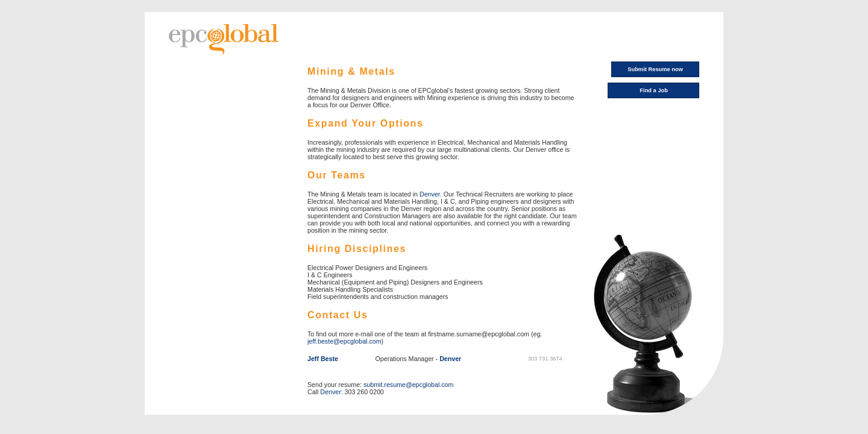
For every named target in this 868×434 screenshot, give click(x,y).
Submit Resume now (655, 69)
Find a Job (654, 90)
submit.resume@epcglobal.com (408, 385)
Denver (430, 194)
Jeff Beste (323, 359)
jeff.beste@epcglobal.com (344, 341)
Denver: (331, 392)
